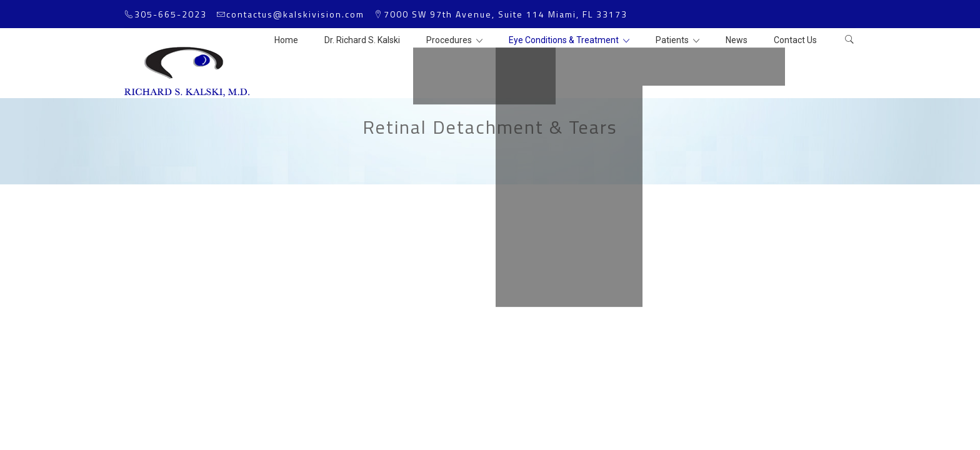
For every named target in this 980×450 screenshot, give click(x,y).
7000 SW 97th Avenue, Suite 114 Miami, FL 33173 (506, 14)
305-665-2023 (171, 14)
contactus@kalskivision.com (295, 14)
